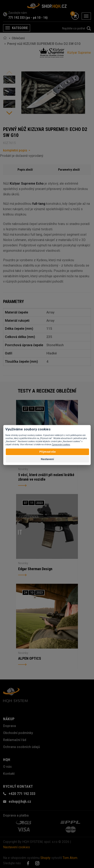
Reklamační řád (15, 740)
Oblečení (18, 38)
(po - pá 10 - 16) (36, 18)
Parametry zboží (69, 170)
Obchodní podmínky (18, 733)
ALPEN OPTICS (30, 658)
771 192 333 (16, 18)
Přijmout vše (48, 452)
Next (9, 113)
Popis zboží (25, 170)
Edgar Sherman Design (35, 569)
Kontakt (9, 774)
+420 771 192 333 (22, 794)
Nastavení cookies (16, 847)
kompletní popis (15, 150)
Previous (9, 72)
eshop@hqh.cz (20, 801)
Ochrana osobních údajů (22, 747)
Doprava (9, 726)
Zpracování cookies (61, 444)
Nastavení (47, 459)
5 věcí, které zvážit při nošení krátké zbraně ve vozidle (46, 477)
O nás (7, 767)
